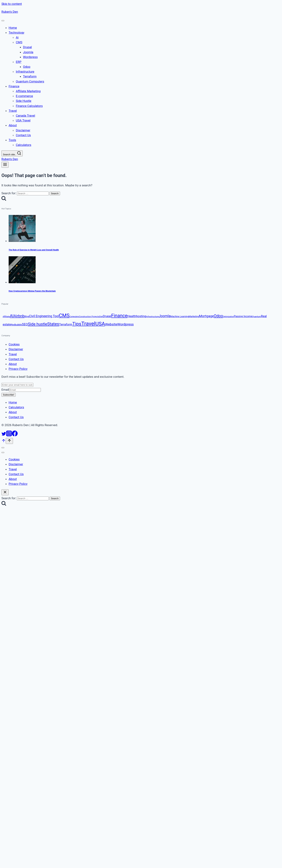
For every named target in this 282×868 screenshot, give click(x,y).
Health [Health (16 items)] (132, 316)
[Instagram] (9, 435)
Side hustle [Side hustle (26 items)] (38, 324)
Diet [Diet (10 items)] (101, 316)
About (13, 364)
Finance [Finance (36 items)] (119, 316)
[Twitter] (4, 435)
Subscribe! (9, 395)
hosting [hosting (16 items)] (141, 316)
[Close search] (5, 492)
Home (13, 403)
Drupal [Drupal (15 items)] (107, 316)
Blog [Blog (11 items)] (27, 316)
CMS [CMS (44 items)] (64, 315)
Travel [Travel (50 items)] (88, 324)
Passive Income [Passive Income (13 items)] (243, 316)
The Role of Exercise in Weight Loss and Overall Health (34, 250)
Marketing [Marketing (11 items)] (194, 316)
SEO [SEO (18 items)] (25, 324)
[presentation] (145, 229)
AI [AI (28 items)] (12, 316)
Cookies (14, 345)
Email (21, 390)
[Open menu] (5, 165)
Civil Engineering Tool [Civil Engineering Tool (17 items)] (44, 316)
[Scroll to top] (4, 442)
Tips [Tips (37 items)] (77, 324)
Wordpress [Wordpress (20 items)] (125, 324)
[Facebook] (15, 435)
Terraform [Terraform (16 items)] (66, 324)
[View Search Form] (12, 153)
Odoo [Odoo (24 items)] (218, 316)
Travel (13, 354)
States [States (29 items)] (53, 324)
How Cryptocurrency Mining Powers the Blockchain (32, 291)
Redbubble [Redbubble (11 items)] (16, 325)
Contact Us (16, 359)
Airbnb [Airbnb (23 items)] (19, 316)
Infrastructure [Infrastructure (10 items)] (152, 316)
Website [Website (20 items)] (111, 324)
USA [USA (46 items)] (100, 324)
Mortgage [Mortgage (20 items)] (207, 316)
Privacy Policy (18, 369)
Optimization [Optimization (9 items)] (228, 317)
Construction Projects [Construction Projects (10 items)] (89, 316)
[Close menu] (3, 448)
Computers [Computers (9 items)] (74, 317)
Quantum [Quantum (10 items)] (257, 316)
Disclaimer (16, 349)
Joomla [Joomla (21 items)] (165, 316)
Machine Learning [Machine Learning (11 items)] (180, 316)
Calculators (16, 407)
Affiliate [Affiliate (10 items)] (6, 316)
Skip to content (12, 4)
